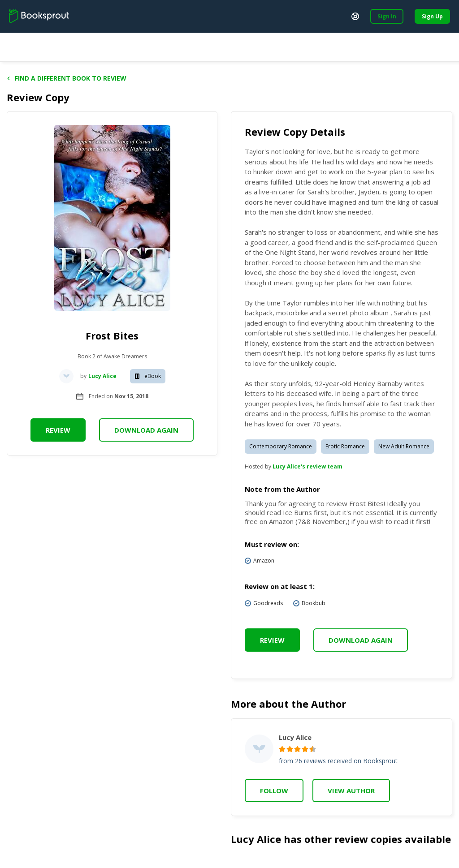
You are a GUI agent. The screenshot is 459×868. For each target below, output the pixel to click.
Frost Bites (112, 335)
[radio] (282, 749)
